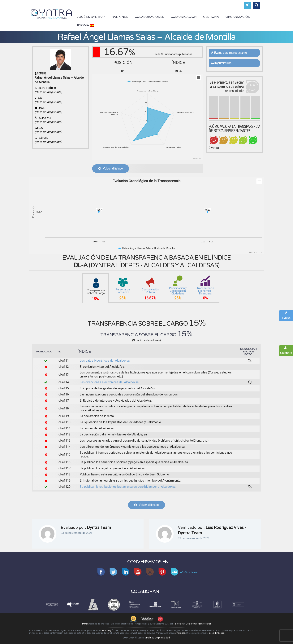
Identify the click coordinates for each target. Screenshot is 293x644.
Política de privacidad (158, 638)
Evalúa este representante (229, 53)
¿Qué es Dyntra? (91, 17)
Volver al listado (111, 168)
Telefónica (179, 624)
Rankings (120, 17)
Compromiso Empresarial (198, 624)
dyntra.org (106, 631)
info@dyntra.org (217, 633)
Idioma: (85, 25)
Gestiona (211, 17)
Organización (238, 17)
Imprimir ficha (221, 63)
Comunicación (184, 17)
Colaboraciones (149, 17)
